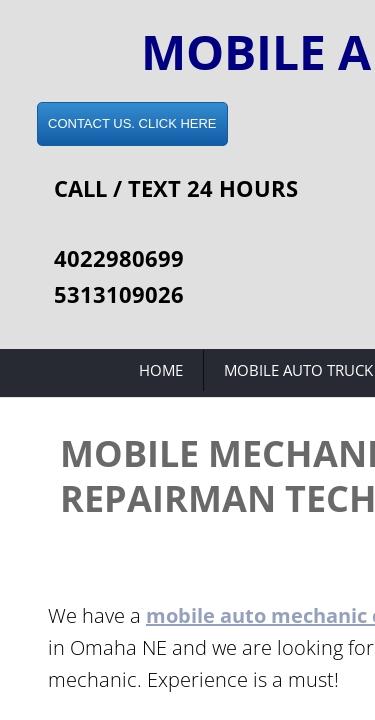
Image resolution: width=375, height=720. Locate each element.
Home (161, 370)
